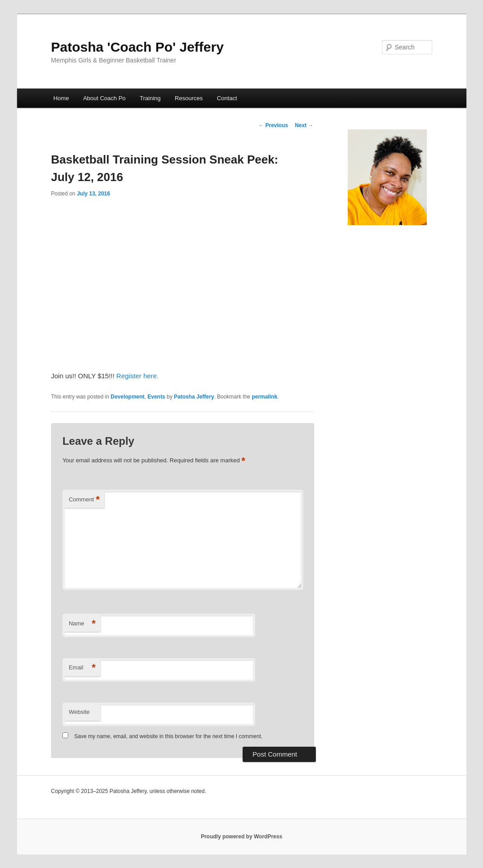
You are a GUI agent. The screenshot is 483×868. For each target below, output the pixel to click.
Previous (273, 125)
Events (156, 397)
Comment (84, 500)
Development (127, 397)
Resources (189, 98)
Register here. (137, 376)
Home (61, 98)
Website (79, 712)
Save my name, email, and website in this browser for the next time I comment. (168, 736)
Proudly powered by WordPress (241, 837)
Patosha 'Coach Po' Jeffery (137, 47)
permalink (264, 397)
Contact (227, 98)
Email (82, 668)
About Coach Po (104, 98)
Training (150, 98)
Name (82, 624)
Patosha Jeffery (194, 397)
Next (304, 125)
